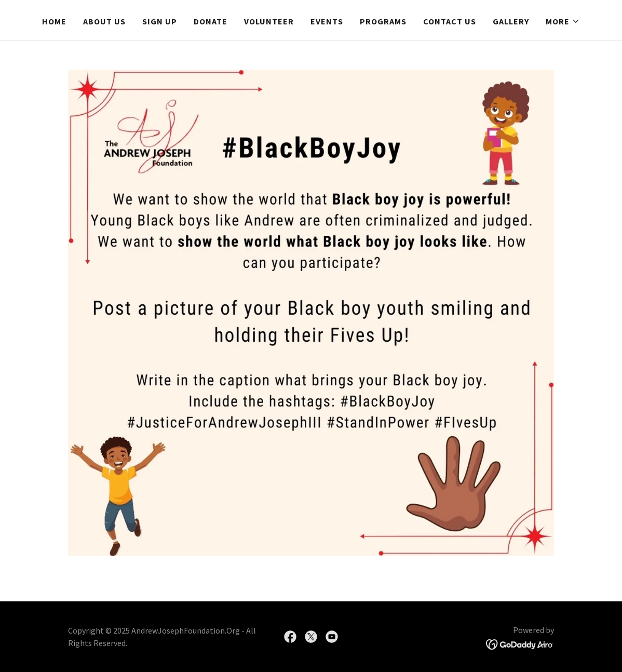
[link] (290, 637)
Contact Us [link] (450, 21)
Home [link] (54, 21)
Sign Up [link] (160, 21)
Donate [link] (211, 21)
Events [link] (327, 21)
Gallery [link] (511, 21)
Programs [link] (383, 21)
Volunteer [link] (269, 21)
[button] (563, 21)
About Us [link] (104, 21)
